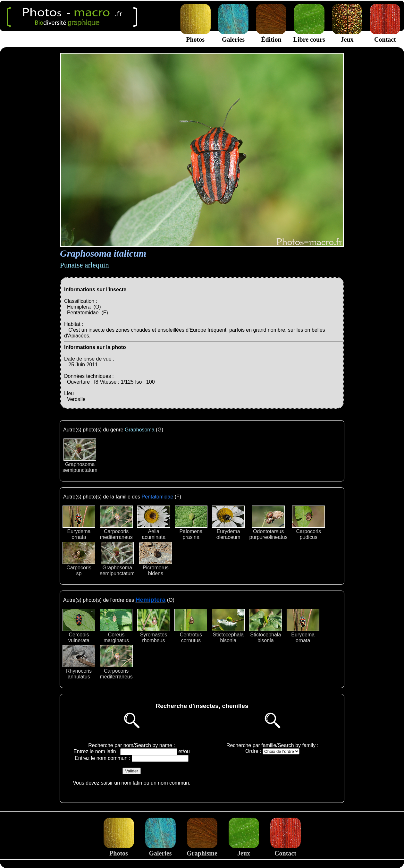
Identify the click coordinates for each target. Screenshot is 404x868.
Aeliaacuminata (154, 523)
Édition (271, 36)
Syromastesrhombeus (154, 626)
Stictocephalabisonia (228, 626)
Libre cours (309, 36)
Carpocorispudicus (308, 523)
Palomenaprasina (191, 523)
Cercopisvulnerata (79, 626)
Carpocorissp (79, 559)
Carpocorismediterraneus (116, 523)
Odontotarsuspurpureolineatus (269, 523)
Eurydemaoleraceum (228, 523)
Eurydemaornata (79, 523)
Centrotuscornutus (191, 626)
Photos (195, 36)
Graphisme (202, 850)
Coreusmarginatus (116, 626)
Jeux (347, 36)
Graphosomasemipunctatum (80, 456)
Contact (385, 36)
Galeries (233, 36)
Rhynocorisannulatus (79, 662)
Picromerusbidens (156, 559)
